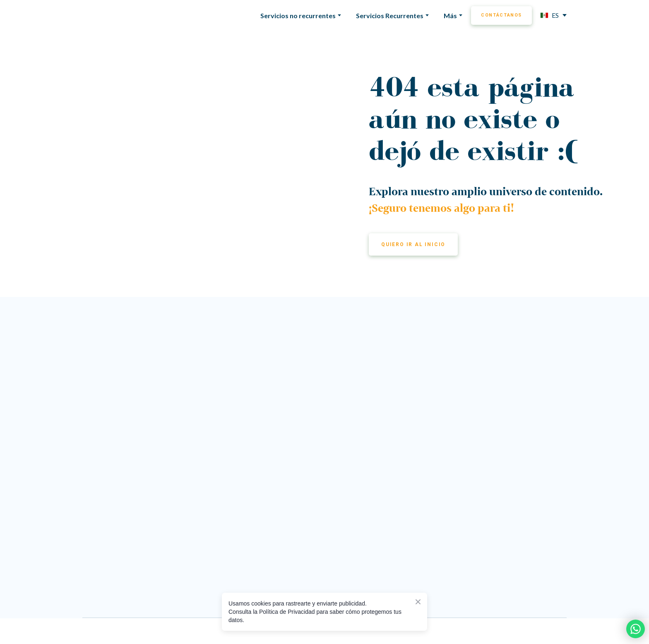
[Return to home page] (116, 15)
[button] (501, 16)
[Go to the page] (298, 343)
